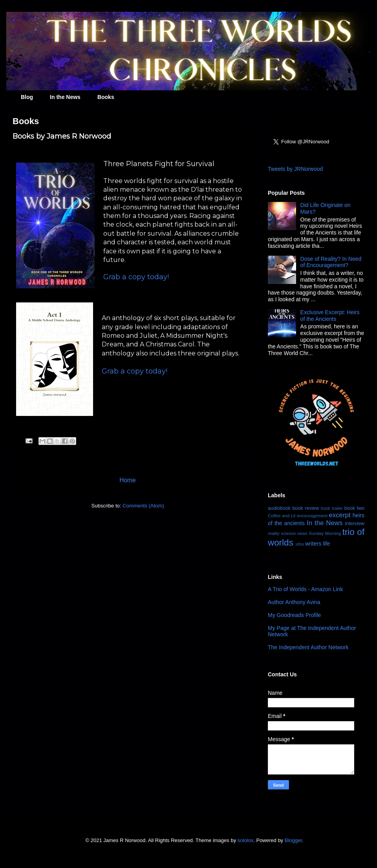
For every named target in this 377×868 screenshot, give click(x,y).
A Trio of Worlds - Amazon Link (305, 589)
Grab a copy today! (136, 277)
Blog (27, 97)
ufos (300, 544)
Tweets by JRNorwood (295, 169)
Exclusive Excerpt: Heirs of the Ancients (330, 316)
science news (294, 533)
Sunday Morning (325, 533)
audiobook (279, 508)
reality (274, 533)
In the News (65, 97)
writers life (318, 544)
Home (128, 480)
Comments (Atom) (143, 506)
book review (306, 508)
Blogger (293, 840)
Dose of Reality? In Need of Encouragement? (331, 262)
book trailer (332, 508)
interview (355, 524)
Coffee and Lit (282, 516)
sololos (245, 840)
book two (354, 508)
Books (106, 97)
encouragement (312, 516)
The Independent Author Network (308, 647)
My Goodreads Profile (294, 615)
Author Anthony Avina (294, 602)
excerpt (339, 515)
